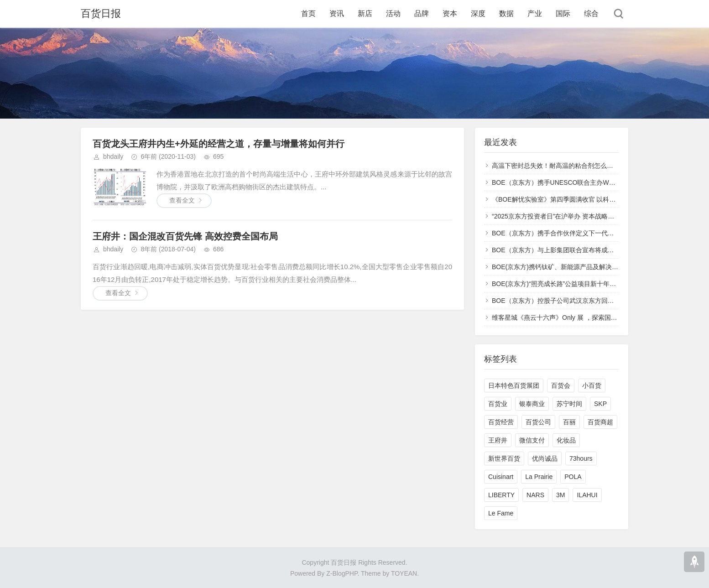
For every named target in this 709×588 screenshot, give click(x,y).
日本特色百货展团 (514, 385)
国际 (563, 13)
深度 (478, 13)
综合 (591, 13)
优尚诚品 (545, 458)
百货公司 (538, 422)
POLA (573, 477)
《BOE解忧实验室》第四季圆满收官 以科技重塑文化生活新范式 (582, 199)
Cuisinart (501, 477)
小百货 (592, 385)
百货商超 (600, 422)
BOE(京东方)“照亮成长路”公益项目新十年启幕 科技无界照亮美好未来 (590, 284)
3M (560, 495)
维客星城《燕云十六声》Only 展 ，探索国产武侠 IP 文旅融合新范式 (588, 317)
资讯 (337, 13)
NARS (535, 495)
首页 (308, 13)
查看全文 (182, 200)
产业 (535, 13)
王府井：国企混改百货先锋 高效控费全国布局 (185, 236)
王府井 (498, 440)
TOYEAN (404, 573)
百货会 (561, 385)
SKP (600, 404)
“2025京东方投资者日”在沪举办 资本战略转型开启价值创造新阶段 (585, 216)
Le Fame (501, 513)
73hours (581, 458)
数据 (506, 13)
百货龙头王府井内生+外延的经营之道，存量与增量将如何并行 (219, 144)
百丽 (569, 422)
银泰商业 (532, 404)
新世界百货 (504, 458)
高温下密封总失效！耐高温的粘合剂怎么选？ (556, 166)
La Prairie (539, 477)
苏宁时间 (569, 404)
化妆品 (566, 440)
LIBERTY (501, 495)
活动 (393, 13)
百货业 (498, 404)
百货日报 (101, 13)
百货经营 (501, 422)
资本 (450, 13)
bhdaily (113, 156)
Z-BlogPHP (342, 573)
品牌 (422, 13)
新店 (365, 13)
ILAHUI (587, 495)
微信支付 (532, 440)
